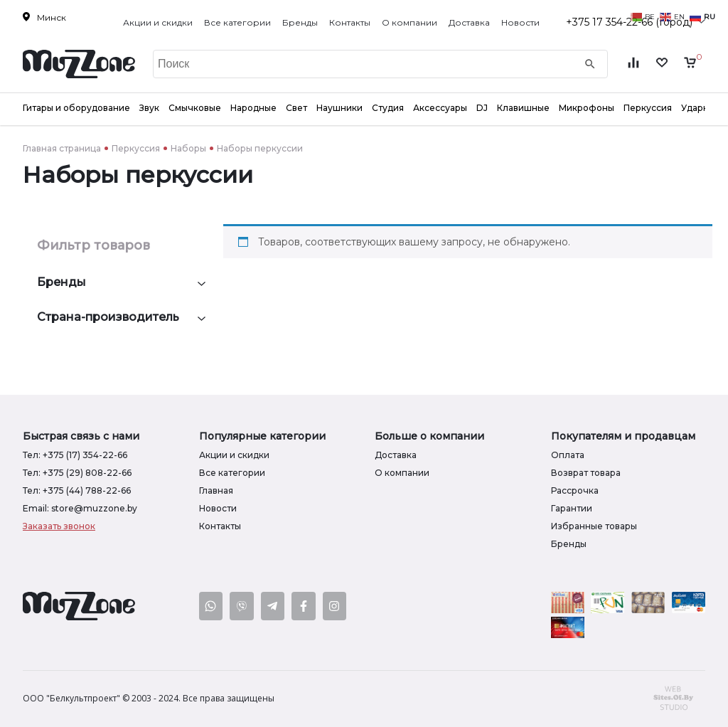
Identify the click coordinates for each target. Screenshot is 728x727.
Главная (216, 490)
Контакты (350, 22)
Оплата (568, 455)
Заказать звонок (59, 526)
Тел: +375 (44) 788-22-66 (77, 490)
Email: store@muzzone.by (80, 508)
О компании (409, 22)
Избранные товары (594, 526)
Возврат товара (586, 473)
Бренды (300, 22)
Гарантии (572, 508)
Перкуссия (136, 148)
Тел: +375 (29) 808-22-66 (77, 473)
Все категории (237, 22)
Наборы (188, 148)
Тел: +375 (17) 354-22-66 (75, 455)
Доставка (469, 22)
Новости (520, 22)
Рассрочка (575, 490)
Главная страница (62, 148)
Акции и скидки (158, 22)
